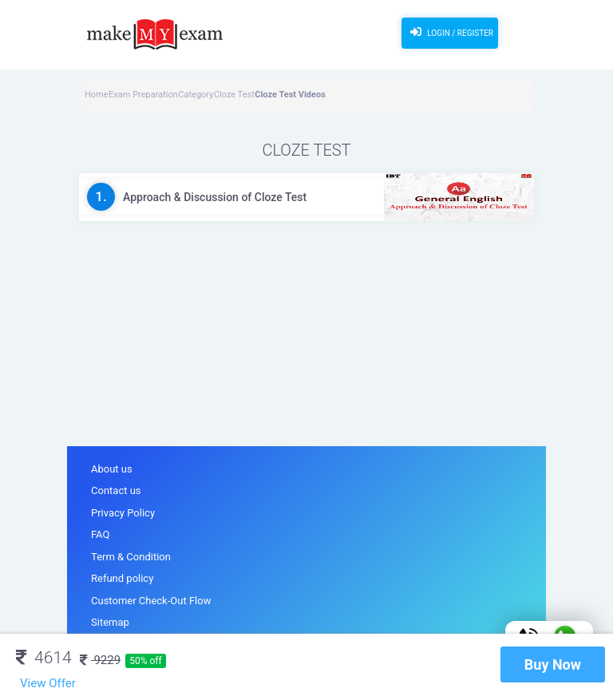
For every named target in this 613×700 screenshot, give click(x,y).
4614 (44, 658)
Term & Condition (131, 557)
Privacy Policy (123, 513)
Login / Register (450, 32)
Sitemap (110, 622)
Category (196, 95)
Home (97, 95)
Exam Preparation (143, 95)
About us (112, 469)
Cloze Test (234, 95)
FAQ (100, 534)
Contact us (116, 490)
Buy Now (553, 664)
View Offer (48, 683)
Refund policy (122, 578)
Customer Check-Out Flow (151, 601)
